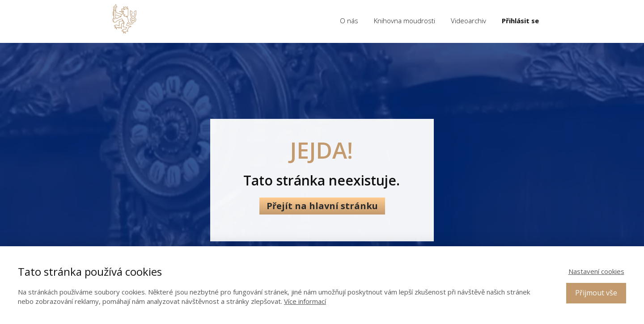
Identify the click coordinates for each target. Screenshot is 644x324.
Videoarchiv (468, 21)
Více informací (305, 301)
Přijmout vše (596, 293)
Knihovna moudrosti (405, 21)
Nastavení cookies (596, 271)
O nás (349, 21)
